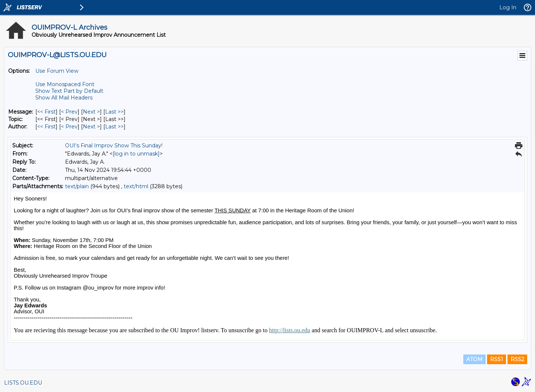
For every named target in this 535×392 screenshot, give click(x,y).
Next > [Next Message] (91, 112)
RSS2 (517, 359)
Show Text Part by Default (69, 91)
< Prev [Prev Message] (69, 112)
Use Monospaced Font (65, 84)
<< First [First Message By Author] (46, 127)
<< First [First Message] (46, 112)
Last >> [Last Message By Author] (114, 127)
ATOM (474, 359)
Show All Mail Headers (64, 98)
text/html (136, 186)
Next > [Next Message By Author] (91, 127)
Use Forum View (57, 71)
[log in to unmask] (136, 154)
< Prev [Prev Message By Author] (69, 127)
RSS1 (497, 359)
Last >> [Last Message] (114, 112)
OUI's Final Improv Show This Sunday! (114, 146)
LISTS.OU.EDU (23, 383)
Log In (508, 7)
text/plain (77, 186)
